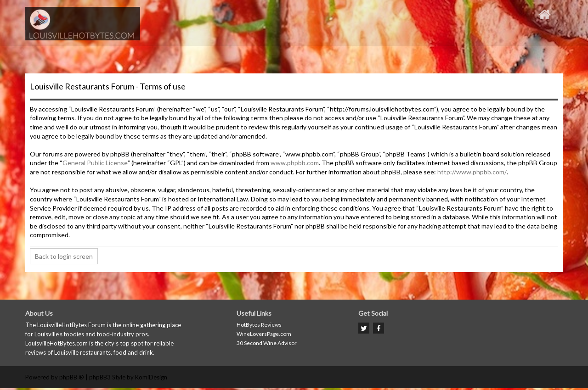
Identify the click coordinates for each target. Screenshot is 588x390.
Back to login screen (64, 256)
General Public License (95, 163)
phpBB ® (72, 377)
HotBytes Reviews (259, 325)
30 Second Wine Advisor (267, 343)
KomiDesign (151, 377)
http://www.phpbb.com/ (472, 172)
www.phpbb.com (295, 163)
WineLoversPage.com (264, 334)
